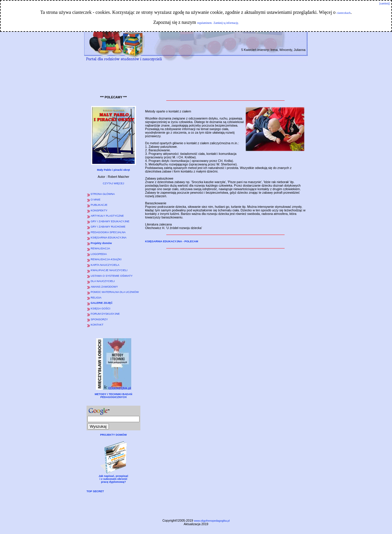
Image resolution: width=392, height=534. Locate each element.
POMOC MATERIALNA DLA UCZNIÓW (115, 292)
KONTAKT (97, 325)
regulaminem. (205, 23)
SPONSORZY (99, 319)
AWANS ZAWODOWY (104, 287)
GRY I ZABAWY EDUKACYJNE (110, 221)
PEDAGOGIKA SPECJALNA (108, 232)
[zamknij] (385, 4)
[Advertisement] (196, 77)
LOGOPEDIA (99, 254)
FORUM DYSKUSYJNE (105, 314)
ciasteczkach (344, 13)
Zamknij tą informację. (226, 23)
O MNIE (95, 200)
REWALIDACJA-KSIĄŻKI (106, 259)
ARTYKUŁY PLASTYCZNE (107, 216)
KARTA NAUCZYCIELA (105, 265)
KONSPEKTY (99, 210)
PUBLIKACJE (99, 205)
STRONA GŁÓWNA (102, 194)
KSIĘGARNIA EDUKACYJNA (109, 238)
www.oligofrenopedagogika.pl (212, 521)
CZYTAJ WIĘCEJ (113, 183)
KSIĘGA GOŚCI (101, 309)
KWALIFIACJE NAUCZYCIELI (109, 270)
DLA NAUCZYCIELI (103, 281)
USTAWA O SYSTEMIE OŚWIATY (112, 276)
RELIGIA (96, 298)
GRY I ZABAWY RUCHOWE (108, 227)
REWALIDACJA (100, 248)
